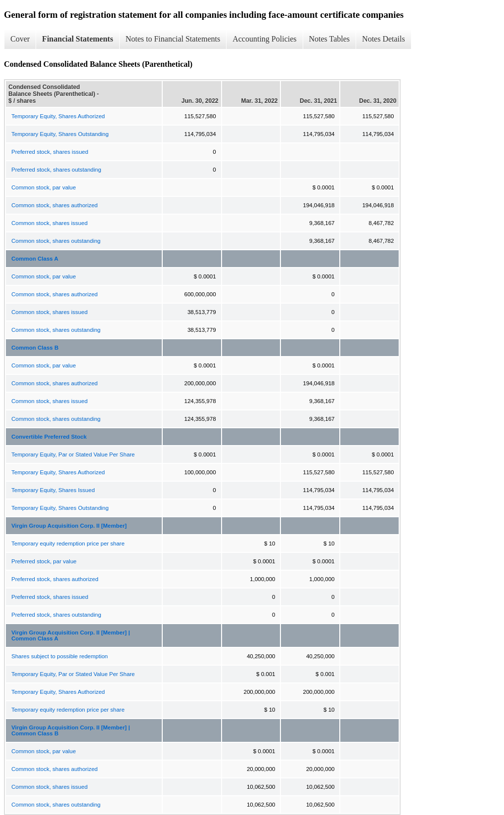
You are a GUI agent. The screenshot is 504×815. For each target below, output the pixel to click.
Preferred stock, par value (44, 561)
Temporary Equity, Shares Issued (53, 490)
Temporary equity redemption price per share (68, 543)
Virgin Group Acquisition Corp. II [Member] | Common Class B (71, 730)
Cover (20, 39)
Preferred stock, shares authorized (55, 579)
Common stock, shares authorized (55, 205)
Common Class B (35, 348)
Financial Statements (78, 39)
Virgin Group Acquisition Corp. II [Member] (69, 526)
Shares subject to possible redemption (60, 656)
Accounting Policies (264, 39)
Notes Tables (330, 39)
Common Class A (35, 259)
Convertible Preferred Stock (49, 437)
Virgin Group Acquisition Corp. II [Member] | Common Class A (71, 635)
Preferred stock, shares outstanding (56, 170)
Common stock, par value (44, 187)
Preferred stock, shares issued (50, 152)
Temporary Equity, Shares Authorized (58, 116)
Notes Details (384, 39)
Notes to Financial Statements (173, 39)
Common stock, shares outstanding (56, 241)
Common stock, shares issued (49, 223)
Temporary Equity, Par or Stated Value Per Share (73, 454)
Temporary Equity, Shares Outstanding (60, 134)
